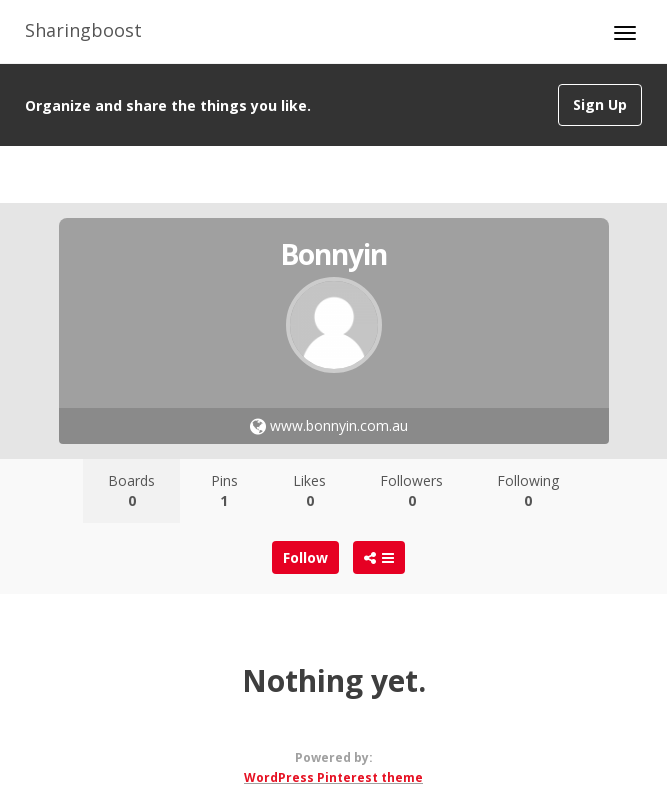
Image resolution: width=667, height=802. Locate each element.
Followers (411, 490)
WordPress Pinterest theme (333, 777)
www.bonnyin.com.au (329, 425)
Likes (309, 490)
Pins (224, 490)
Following (528, 490)
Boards (131, 490)
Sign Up (600, 104)
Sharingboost (83, 30)
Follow (305, 557)
